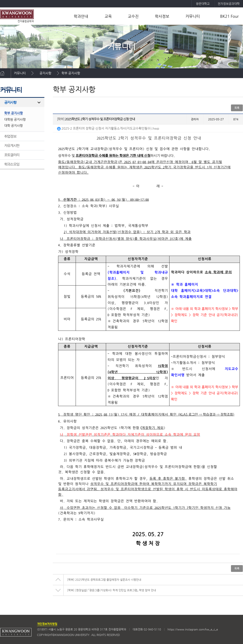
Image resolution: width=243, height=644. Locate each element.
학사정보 (162, 16)
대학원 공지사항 (15, 119)
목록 (237, 108)
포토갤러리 (12, 155)
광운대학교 (203, 4)
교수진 (133, 16)
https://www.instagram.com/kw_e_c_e (193, 629)
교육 (108, 16)
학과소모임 (12, 164)
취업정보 (10, 136)
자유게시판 (12, 146)
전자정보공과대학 (229, 4)
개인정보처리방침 (47, 624)
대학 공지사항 (14, 126)
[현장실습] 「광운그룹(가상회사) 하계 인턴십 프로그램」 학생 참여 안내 (112, 590)
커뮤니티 (193, 16)
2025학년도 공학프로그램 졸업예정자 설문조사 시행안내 (104, 580)
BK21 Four (229, 16)
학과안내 (81, 16)
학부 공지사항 (71, 73)
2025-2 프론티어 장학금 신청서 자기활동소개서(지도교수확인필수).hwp (108, 128)
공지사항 (45, 73)
